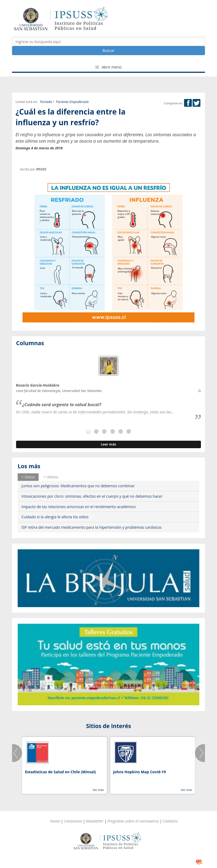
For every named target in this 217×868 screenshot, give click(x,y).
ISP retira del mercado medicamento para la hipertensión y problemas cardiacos (91, 527)
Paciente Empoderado (72, 102)
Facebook (188, 103)
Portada (46, 102)
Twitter (197, 103)
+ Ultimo (51, 477)
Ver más (98, 790)
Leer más (108, 444)
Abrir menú (108, 67)
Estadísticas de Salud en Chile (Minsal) (60, 772)
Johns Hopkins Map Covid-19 (139, 772)
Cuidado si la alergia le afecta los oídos (55, 517)
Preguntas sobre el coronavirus (133, 821)
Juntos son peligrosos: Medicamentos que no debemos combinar (78, 486)
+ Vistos (28, 477)
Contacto (170, 821)
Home (55, 821)
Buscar (109, 50)
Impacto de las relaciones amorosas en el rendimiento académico (79, 507)
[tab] (28, 477)
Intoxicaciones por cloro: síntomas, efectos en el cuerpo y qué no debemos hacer (92, 496)
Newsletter (95, 821)
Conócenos (73, 821)
